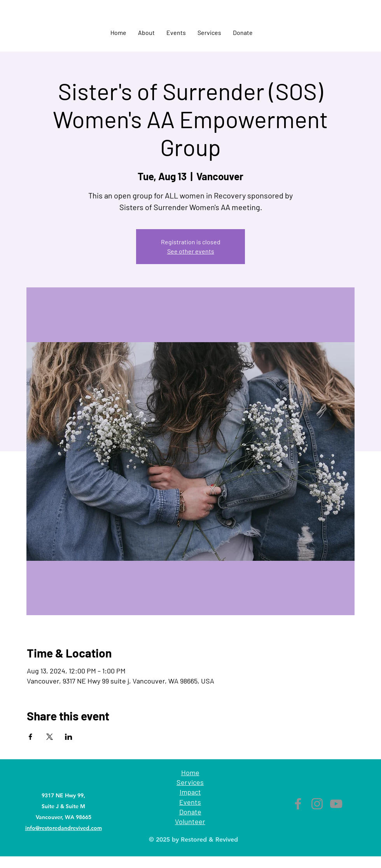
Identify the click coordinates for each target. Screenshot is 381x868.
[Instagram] (317, 804)
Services (190, 782)
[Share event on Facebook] (31, 737)
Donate (190, 812)
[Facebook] (298, 804)
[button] (146, 33)
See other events (191, 251)
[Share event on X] (50, 737)
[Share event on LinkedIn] (69, 737)
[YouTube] (336, 804)
